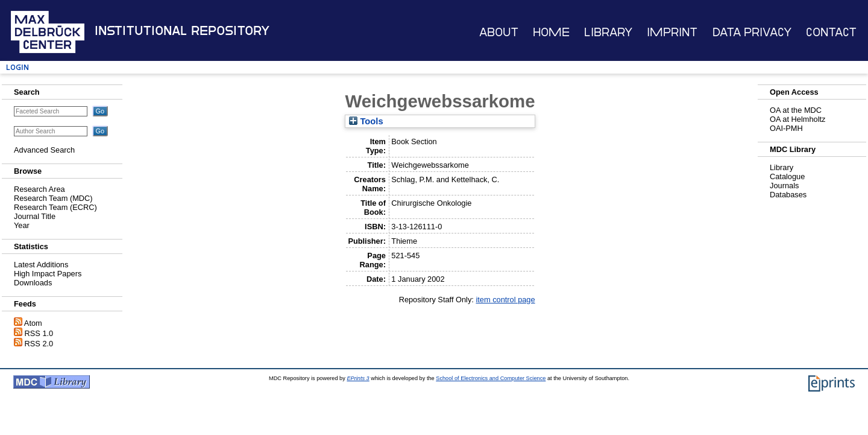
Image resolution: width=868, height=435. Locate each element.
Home (551, 32)
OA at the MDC (796, 110)
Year (22, 225)
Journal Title (35, 216)
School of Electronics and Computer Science (491, 378)
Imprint (672, 32)
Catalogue (787, 176)
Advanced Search (44, 150)
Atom (33, 323)
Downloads (33, 283)
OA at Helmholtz (797, 119)
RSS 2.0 (39, 344)
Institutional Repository (182, 31)
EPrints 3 (358, 378)
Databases (788, 195)
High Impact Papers (48, 274)
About (499, 32)
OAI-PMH (786, 128)
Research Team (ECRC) (55, 207)
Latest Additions (41, 265)
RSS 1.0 (39, 333)
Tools (366, 121)
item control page (505, 300)
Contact (831, 32)
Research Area (39, 189)
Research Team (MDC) (53, 198)
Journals (784, 186)
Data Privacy (752, 32)
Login (17, 67)
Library (608, 32)
